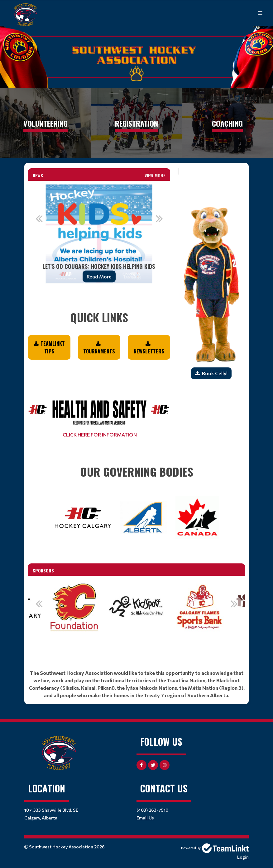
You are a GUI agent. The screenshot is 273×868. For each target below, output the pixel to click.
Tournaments (99, 351)
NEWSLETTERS (149, 351)
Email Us (145, 818)
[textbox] (99, 309)
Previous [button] (39, 218)
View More (155, 175)
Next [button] (159, 218)
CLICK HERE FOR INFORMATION (99, 434)
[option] (99, 234)
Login (243, 857)
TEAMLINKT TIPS (53, 347)
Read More (99, 276)
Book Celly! (215, 373)
